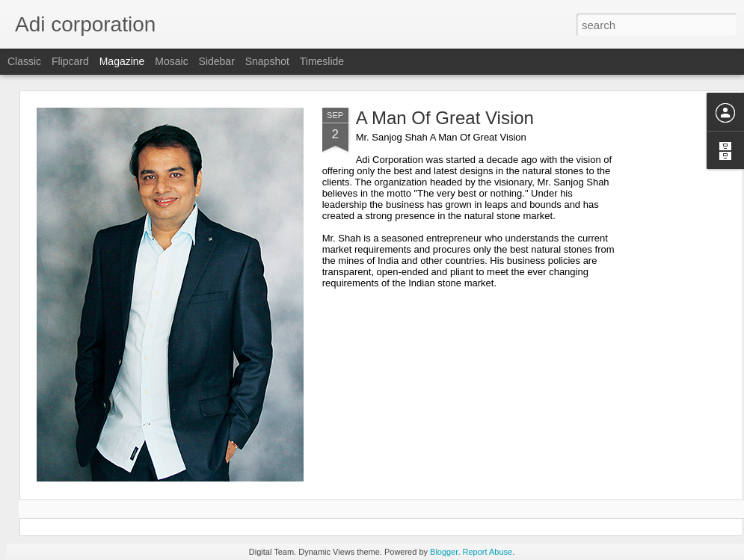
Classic (24, 61)
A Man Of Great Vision (445, 118)
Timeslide (322, 61)
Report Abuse (488, 552)
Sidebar (217, 61)
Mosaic (171, 61)
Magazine (122, 61)
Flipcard (70, 61)
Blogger (444, 552)
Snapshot (267, 61)
